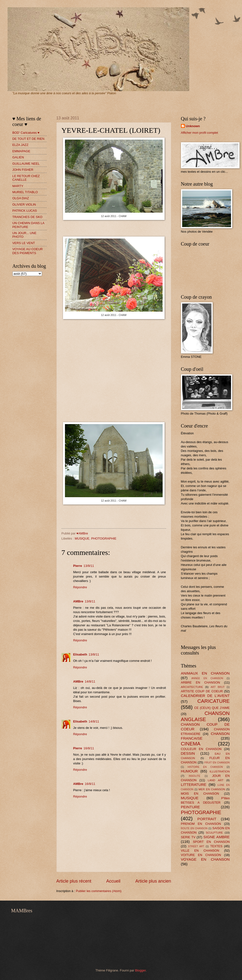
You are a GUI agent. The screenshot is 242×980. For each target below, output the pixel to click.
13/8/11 (89, 566)
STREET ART (196, 846)
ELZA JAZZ (21, 145)
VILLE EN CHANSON (200, 851)
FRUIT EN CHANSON (217, 763)
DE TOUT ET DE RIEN (28, 139)
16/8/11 (89, 748)
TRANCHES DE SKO (27, 217)
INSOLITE (195, 776)
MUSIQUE (82, 538)
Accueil (113, 881)
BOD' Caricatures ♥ (26, 133)
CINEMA (191, 744)
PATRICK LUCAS (25, 211)
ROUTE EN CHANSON (194, 828)
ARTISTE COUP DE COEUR (202, 691)
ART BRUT (218, 687)
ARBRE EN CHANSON (200, 682)
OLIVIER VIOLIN (24, 205)
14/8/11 (90, 681)
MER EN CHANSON (212, 789)
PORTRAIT (207, 819)
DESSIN (188, 753)
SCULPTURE (214, 833)
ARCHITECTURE (192, 687)
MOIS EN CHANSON (200, 794)
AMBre (78, 601)
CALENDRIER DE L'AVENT (205, 696)
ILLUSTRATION (220, 771)
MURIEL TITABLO (25, 192)
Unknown (193, 126)
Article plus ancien (153, 881)
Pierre (78, 566)
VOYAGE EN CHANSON (205, 859)
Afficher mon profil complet (200, 133)
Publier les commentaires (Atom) (99, 891)
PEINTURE (190, 807)
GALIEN (18, 157)
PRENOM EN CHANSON (201, 824)
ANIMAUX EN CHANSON (205, 673)
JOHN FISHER (23, 170)
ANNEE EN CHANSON (207, 678)
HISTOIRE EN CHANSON (205, 767)
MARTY (18, 186)
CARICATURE (213, 701)
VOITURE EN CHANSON (201, 855)
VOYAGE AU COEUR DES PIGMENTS (28, 251)
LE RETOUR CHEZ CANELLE (26, 178)
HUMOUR (189, 771)
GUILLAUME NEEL (26, 164)
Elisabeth (80, 654)
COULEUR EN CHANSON (201, 749)
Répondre (80, 587)
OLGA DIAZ (21, 198)
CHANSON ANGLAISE (205, 716)
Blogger (140, 970)
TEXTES (216, 846)
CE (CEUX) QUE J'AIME (212, 708)
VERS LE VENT (24, 243)
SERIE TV (188, 837)
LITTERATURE (194, 785)
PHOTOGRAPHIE (104, 538)
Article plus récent (74, 881)
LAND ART (216, 780)
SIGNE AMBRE (217, 837)
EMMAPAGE (21, 151)
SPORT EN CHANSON (211, 842)
